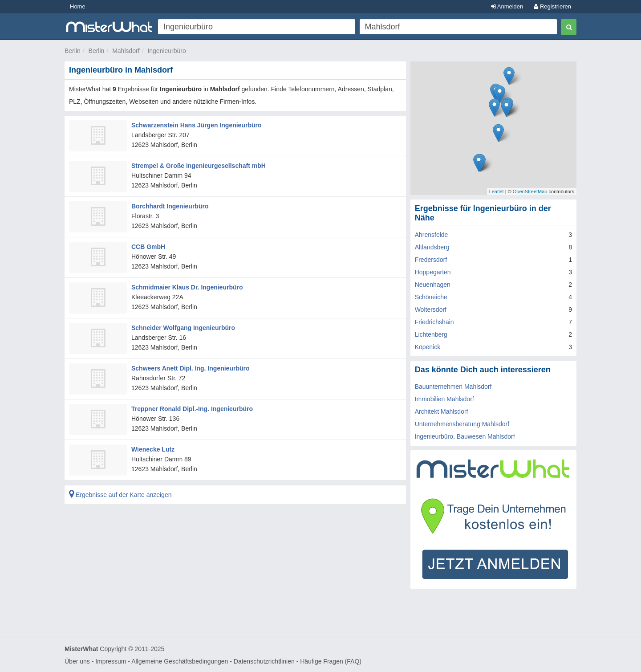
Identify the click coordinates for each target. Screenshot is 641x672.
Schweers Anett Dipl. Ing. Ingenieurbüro (191, 368)
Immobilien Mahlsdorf (444, 399)
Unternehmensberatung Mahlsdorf (462, 424)
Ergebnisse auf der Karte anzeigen (120, 495)
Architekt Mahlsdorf (442, 411)
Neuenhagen (433, 285)
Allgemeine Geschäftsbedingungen (180, 661)
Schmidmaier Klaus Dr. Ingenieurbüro (187, 287)
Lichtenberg (431, 334)
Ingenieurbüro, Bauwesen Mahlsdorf (465, 436)
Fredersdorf (431, 260)
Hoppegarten (433, 272)
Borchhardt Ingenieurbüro (170, 206)
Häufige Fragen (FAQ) (331, 661)
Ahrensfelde (432, 235)
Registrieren (552, 6)
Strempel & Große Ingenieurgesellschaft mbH (199, 166)
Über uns (77, 661)
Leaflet (497, 191)
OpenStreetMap (530, 191)
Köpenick (428, 347)
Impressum (111, 661)
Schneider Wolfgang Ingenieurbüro (183, 328)
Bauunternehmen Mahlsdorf (453, 387)
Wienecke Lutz (153, 449)
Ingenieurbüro (166, 51)
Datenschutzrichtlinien (264, 661)
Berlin (73, 51)
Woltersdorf (431, 310)
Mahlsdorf (126, 51)
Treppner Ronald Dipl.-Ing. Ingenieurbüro (192, 409)
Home (78, 6)
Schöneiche (431, 297)
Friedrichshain (434, 322)
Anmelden (507, 6)
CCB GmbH (148, 247)
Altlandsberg (432, 247)
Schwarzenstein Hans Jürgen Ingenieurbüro (197, 125)
